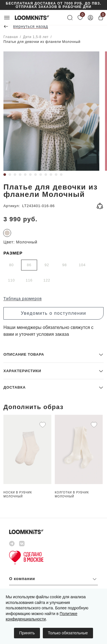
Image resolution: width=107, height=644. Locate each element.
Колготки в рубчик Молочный (72, 494)
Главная (11, 37)
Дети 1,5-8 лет (36, 37)
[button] (53, 354)
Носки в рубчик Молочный (18, 494)
